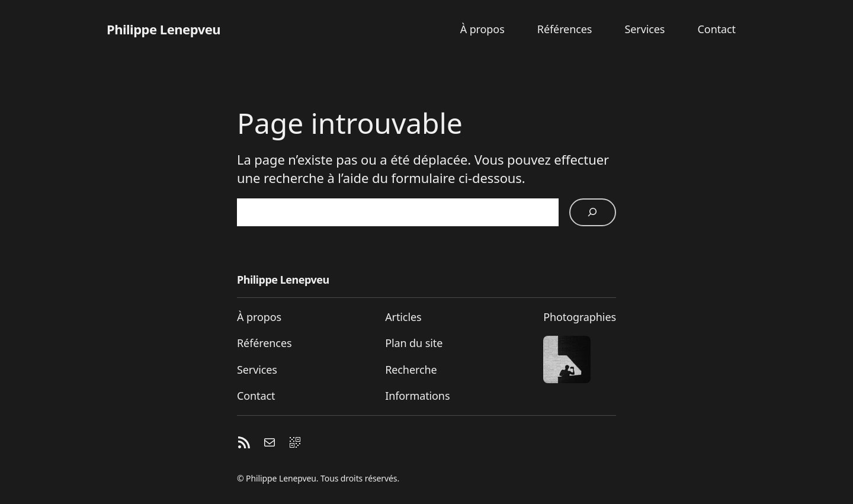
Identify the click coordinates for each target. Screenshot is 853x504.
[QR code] (295, 444)
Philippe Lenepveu (163, 29)
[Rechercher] (593, 212)
